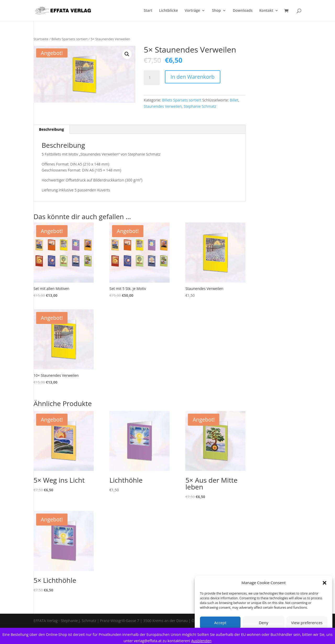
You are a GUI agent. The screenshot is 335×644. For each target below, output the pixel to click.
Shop (216, 11)
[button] (325, 583)
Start (148, 11)
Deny (264, 623)
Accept (220, 623)
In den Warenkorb (193, 77)
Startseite (41, 39)
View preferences (307, 623)
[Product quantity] (152, 78)
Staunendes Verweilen (163, 106)
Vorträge (192, 11)
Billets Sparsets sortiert (70, 39)
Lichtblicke (168, 11)
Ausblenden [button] (201, 641)
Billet (234, 100)
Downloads (243, 11)
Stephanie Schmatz (200, 106)
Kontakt (266, 11)
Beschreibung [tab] (51, 129)
